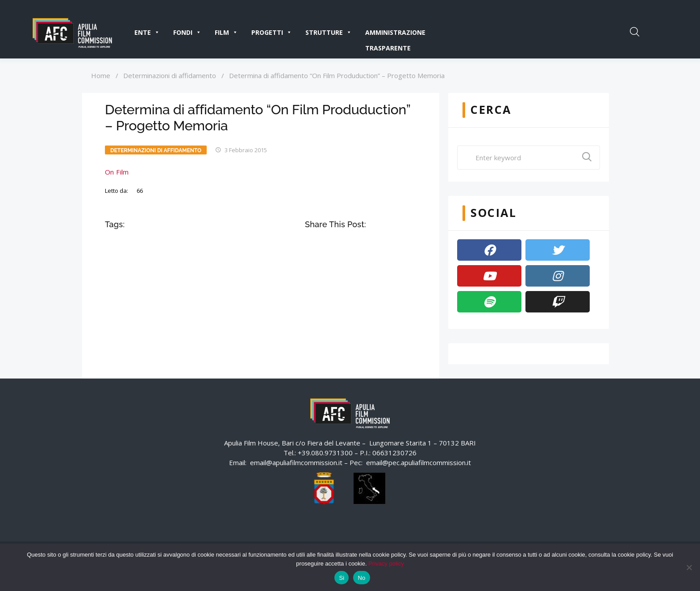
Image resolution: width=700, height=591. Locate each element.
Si (342, 578)
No (361, 578)
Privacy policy (386, 564)
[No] (689, 567)
